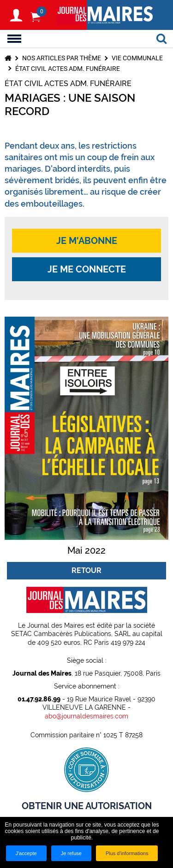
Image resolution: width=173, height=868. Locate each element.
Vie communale (137, 58)
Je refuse (71, 853)
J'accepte (26, 853)
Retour (86, 570)
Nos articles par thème (62, 58)
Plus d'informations (127, 853)
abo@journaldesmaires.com (86, 716)
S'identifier (16, 15)
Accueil (8, 58)
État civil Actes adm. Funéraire (68, 69)
